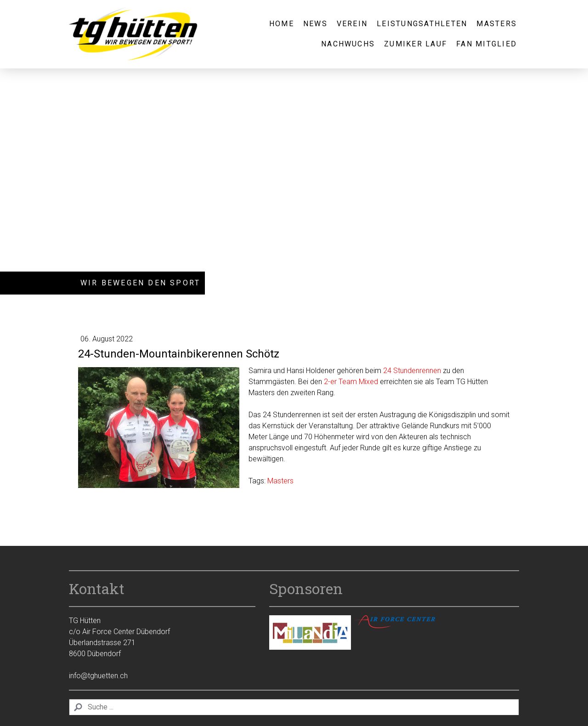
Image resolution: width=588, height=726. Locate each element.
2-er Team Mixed (351, 382)
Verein (352, 24)
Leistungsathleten (422, 24)
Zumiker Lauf (416, 44)
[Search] (294, 707)
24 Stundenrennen (412, 371)
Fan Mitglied (486, 44)
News (315, 24)
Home (282, 24)
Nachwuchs (348, 44)
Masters (497, 24)
